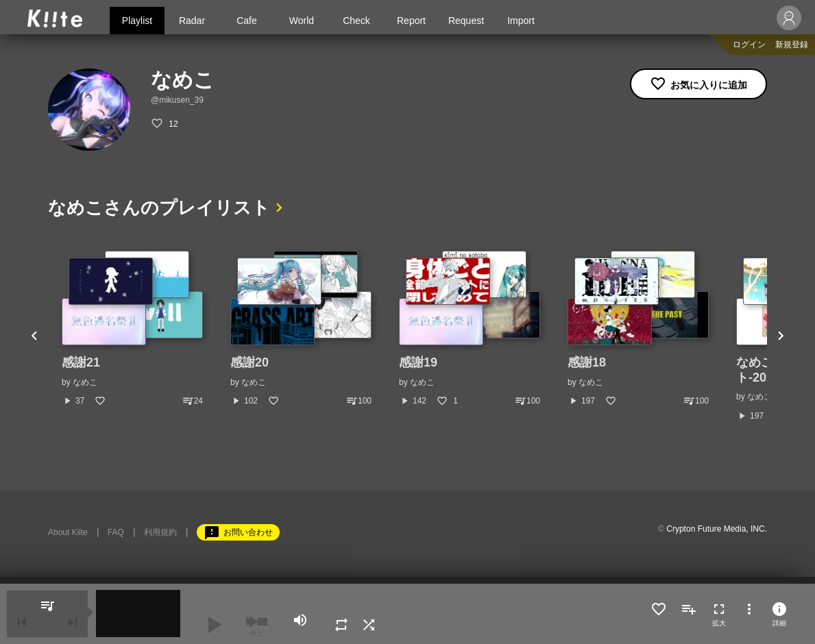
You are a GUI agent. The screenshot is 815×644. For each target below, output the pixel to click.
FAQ (116, 532)
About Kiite (68, 532)
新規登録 (792, 45)
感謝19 (418, 362)
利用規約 (160, 532)
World (302, 21)
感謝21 (81, 362)
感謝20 (250, 362)
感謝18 (587, 362)
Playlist (137, 21)
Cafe (247, 21)
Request (466, 21)
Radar (192, 21)
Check (356, 21)
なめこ (85, 382)
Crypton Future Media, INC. (717, 529)
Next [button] (781, 336)
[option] (132, 329)
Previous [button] (34, 336)
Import (521, 21)
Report (411, 21)
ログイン (749, 45)
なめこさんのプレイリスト (159, 208)
